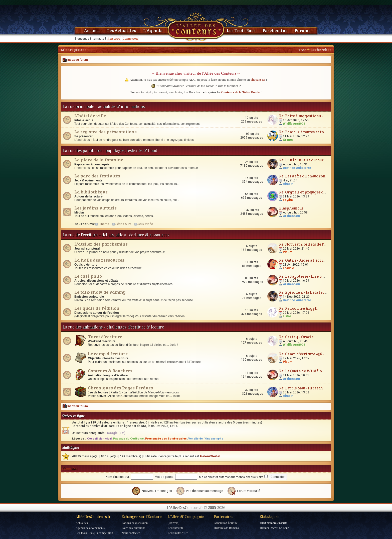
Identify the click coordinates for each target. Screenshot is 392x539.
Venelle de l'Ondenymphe (206, 439)
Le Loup (284, 528)
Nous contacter (131, 533)
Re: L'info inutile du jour (301, 160)
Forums (303, 31)
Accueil (92, 31)
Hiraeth (288, 184)
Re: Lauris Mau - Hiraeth (301, 388)
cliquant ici (258, 80)
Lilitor (287, 316)
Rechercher (321, 50)
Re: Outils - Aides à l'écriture (305, 260)
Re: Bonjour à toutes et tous (303, 132)
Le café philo (88, 276)
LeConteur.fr (175, 528)
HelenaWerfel (210, 456)
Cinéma (104, 224)
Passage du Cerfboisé (128, 439)
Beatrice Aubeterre (297, 168)
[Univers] (173, 523)
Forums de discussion (135, 523)
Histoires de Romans (226, 528)
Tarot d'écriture (105, 337)
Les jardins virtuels (95, 208)
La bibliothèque (91, 192)
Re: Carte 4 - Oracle (296, 337)
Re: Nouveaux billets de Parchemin (311, 244)
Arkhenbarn (291, 216)
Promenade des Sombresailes (166, 439)
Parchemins (275, 31)
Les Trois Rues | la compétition (94, 533)
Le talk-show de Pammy (100, 292)
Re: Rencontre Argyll (298, 308)
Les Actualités (122, 31)
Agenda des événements (90, 528)
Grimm (288, 140)
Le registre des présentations (106, 132)
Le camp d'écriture (108, 354)
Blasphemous (291, 208)
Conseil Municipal (99, 439)
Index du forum (75, 60)
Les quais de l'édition (97, 308)
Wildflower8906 (294, 124)
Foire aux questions (133, 528)
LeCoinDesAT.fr (178, 533)
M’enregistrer (73, 50)
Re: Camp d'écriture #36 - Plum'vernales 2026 (320, 354)
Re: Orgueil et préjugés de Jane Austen (314, 192)
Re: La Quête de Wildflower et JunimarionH (319, 371)
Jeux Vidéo (145, 224)
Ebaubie (288, 268)
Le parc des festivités (97, 176)
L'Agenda (153, 31)
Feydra (288, 200)
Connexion (130, 38)
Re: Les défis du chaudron (302, 176)
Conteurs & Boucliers (110, 371)
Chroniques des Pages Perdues (120, 388)
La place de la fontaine (99, 160)
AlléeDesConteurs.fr (93, 516)
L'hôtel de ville (90, 116)
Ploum (287, 252)
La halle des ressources (99, 260)
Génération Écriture (226, 523)
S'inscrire (114, 38)
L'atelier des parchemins (101, 244)
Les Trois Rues (241, 31)
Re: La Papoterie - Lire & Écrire (307, 276)
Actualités (82, 523)
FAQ (302, 50)
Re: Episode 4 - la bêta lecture (306, 292)
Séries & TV (123, 224)
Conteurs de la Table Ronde (241, 92)
